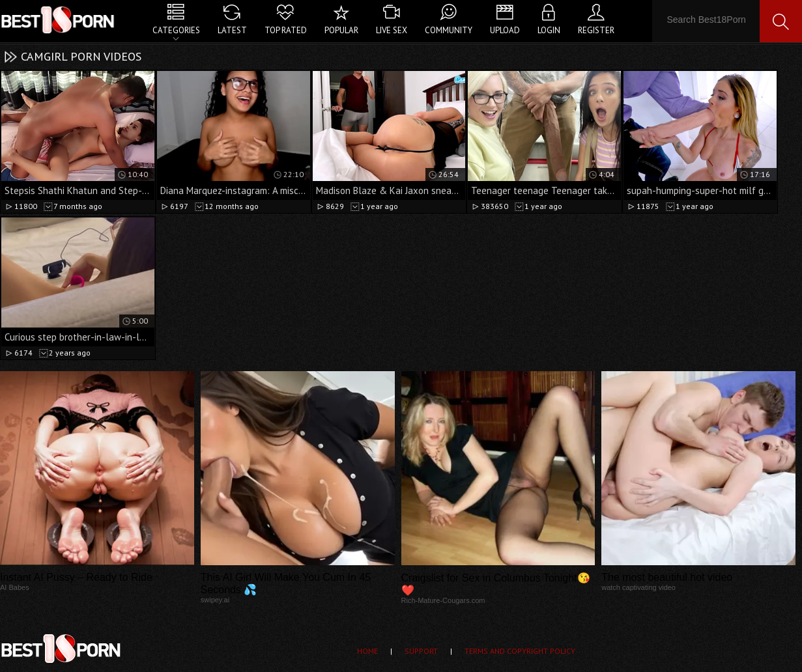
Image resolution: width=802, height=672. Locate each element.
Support (421, 651)
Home (367, 651)
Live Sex (392, 30)
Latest (232, 30)
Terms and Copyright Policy (520, 651)
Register (596, 30)
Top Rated (286, 30)
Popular (341, 30)
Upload (505, 30)
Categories (176, 30)
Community (449, 30)
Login (549, 30)
